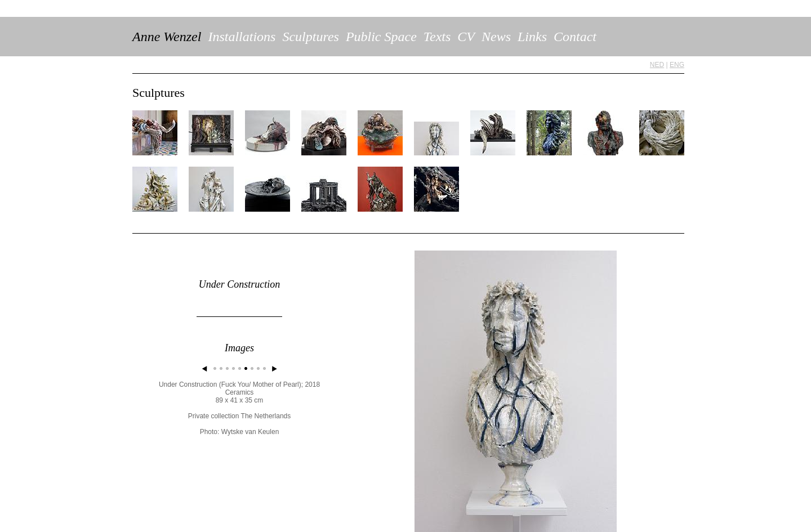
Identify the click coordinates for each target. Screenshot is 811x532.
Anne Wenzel (167, 37)
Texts (437, 37)
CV (466, 37)
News (496, 37)
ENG (677, 65)
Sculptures (310, 37)
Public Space (381, 37)
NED (657, 65)
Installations (242, 37)
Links (532, 37)
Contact (575, 37)
